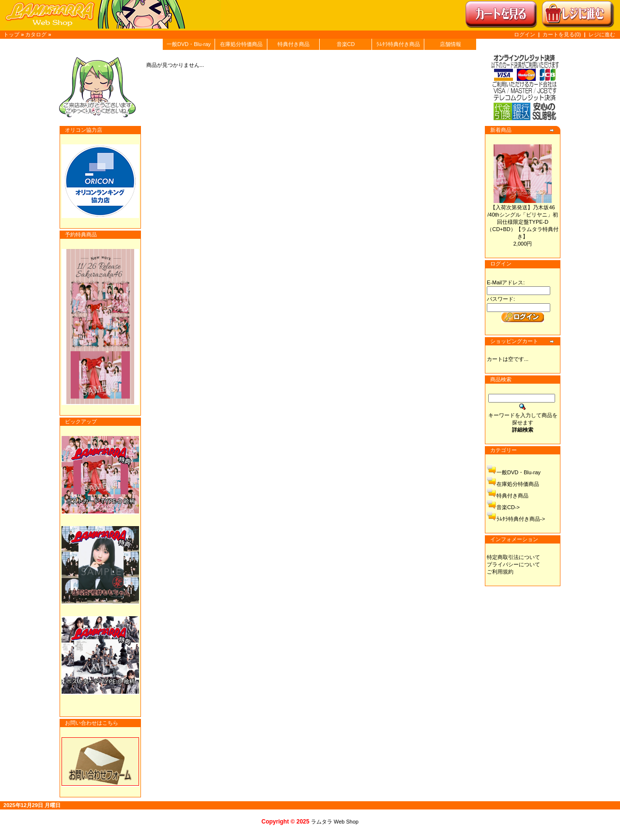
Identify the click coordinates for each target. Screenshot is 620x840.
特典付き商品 (294, 44)
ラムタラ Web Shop (335, 822)
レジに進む (602, 34)
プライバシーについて (513, 564)
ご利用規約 (500, 572)
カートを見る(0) (563, 34)
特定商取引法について (513, 557)
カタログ (36, 34)
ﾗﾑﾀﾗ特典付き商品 (398, 44)
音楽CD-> (508, 507)
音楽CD (346, 44)
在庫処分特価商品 (241, 44)
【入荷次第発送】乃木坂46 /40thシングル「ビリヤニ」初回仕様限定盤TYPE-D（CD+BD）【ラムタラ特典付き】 (523, 222)
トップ (11, 34)
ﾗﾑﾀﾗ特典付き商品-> (521, 519)
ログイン (525, 34)
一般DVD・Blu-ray (189, 44)
